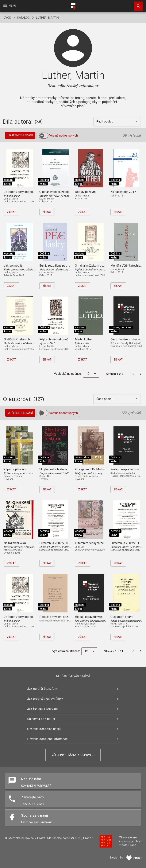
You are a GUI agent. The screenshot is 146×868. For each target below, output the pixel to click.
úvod (7, 18)
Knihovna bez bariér (41, 719)
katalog (24, 18)
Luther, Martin (47, 18)
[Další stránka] (141, 374)
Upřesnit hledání (20, 135)
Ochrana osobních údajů (44, 729)
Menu (9, 6)
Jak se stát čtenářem (42, 689)
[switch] (44, 136)
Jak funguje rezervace (43, 709)
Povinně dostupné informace (47, 739)
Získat (12, 212)
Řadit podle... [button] (105, 121)
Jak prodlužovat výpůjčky (45, 699)
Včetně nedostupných (63, 136)
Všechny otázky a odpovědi (73, 755)
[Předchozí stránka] (133, 374)
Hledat (137, 4)
